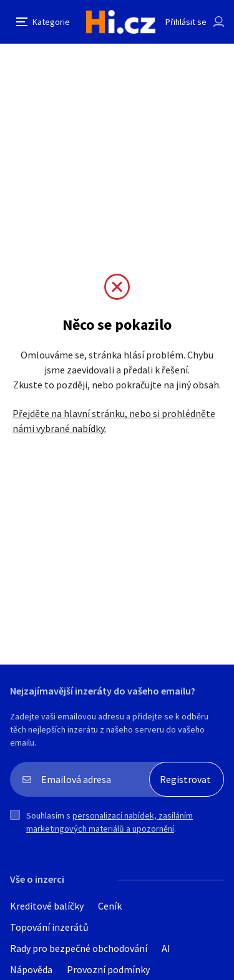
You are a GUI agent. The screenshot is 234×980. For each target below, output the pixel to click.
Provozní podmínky (108, 969)
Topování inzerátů (49, 927)
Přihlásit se (186, 22)
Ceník (110, 906)
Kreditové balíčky (47, 906)
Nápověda (31, 969)
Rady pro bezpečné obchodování (79, 948)
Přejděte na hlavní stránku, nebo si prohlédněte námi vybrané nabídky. (114, 421)
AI (166, 948)
